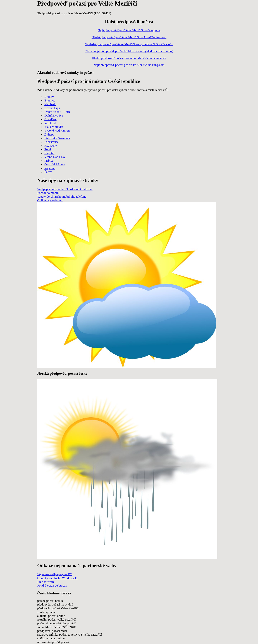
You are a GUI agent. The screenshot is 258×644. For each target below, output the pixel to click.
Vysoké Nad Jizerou (57, 130)
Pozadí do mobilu (48, 193)
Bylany (49, 134)
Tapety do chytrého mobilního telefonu (62, 197)
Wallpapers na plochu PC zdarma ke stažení (65, 189)
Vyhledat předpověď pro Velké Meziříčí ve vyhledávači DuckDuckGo (129, 44)
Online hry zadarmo (50, 200)
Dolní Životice (54, 115)
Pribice (49, 161)
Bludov (49, 97)
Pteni (48, 149)
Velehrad (50, 123)
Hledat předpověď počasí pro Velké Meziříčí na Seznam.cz (129, 58)
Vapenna (50, 168)
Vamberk (50, 104)
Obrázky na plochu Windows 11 (58, 578)
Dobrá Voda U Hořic (57, 112)
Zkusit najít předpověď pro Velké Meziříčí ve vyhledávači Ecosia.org (129, 51)
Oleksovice (52, 142)
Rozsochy (51, 146)
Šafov (48, 172)
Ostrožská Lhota (55, 164)
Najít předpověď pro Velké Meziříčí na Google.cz (129, 30)
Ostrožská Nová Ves (57, 138)
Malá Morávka (54, 127)
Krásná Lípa (52, 108)
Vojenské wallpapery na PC (55, 574)
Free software (46, 582)
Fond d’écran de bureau (52, 585)
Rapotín (49, 153)
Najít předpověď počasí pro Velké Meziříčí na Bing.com (129, 65)
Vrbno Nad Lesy (55, 157)
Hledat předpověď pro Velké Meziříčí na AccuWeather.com (129, 37)
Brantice (50, 100)
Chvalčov (50, 119)
